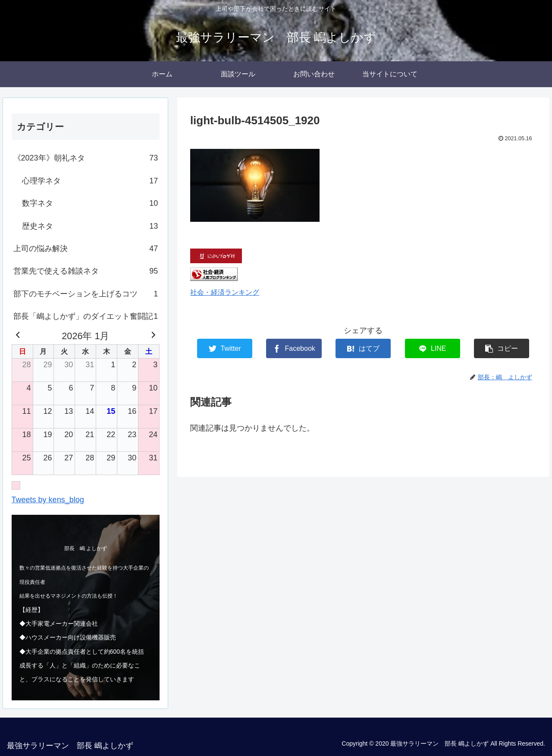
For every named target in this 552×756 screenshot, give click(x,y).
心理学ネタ (90, 181)
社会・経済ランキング (225, 292)
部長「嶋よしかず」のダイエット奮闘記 (86, 316)
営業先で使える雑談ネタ (86, 271)
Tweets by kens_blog (48, 500)
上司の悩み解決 (86, 249)
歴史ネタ (90, 226)
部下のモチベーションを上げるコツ (86, 294)
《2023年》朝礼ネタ (86, 158)
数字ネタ (90, 203)
